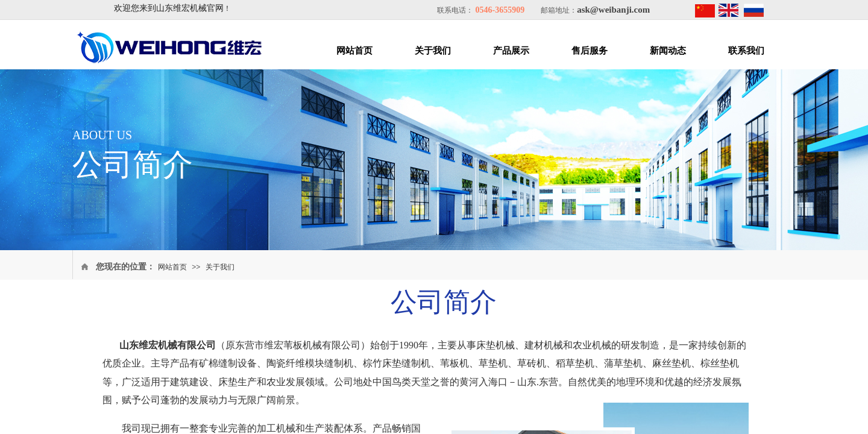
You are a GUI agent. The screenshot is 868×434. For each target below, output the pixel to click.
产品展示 (511, 51)
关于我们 (433, 51)
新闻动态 (668, 51)
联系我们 (746, 51)
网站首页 (354, 51)
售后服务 (590, 51)
